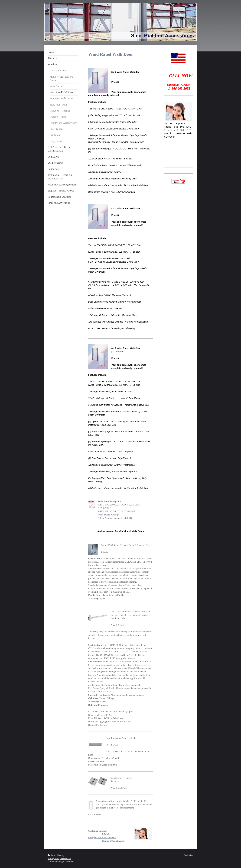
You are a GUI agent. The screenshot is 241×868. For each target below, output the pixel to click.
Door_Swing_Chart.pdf (109, 515)
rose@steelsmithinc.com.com (102, 838)
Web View (189, 855)
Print (52, 855)
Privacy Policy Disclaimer (59, 859)
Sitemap (61, 855)
